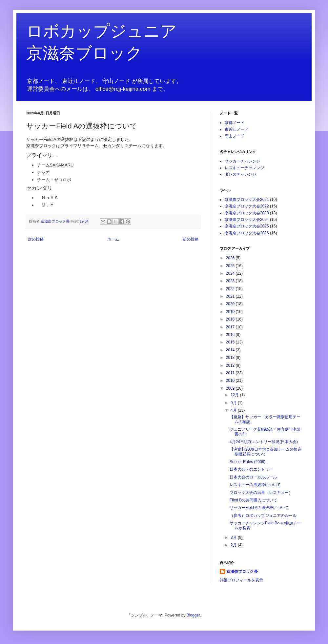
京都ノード (235, 123)
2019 (231, 312)
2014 (231, 350)
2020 (231, 304)
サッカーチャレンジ (242, 161)
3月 (234, 537)
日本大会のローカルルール (253, 477)
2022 (231, 289)
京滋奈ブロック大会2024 (247, 220)
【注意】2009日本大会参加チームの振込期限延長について (266, 452)
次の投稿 (36, 239)
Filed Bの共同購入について (253, 500)
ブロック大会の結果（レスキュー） (261, 493)
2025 (231, 266)
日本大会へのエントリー (251, 469)
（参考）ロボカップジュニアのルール (263, 516)
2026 (231, 258)
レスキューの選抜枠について (255, 485)
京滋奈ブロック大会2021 (247, 200)
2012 (231, 365)
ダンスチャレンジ (240, 174)
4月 (234, 410)
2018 (231, 319)
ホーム (113, 239)
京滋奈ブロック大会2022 (247, 206)
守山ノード (235, 136)
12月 (235, 395)
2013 (231, 358)
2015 (231, 342)
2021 (231, 296)
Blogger (193, 615)
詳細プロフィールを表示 (241, 580)
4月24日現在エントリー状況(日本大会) (264, 442)
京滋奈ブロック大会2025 (247, 226)
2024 (231, 273)
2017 (231, 327)
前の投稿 (191, 239)
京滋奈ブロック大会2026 (247, 233)
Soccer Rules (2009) (247, 462)
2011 (231, 373)
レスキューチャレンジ (244, 168)
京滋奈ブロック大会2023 (247, 213)
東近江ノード (236, 129)
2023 (231, 281)
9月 (234, 403)
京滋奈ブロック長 (242, 572)
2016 (231, 335)
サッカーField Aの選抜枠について (259, 508)
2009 (231, 388)
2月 (234, 545)
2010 (231, 381)
